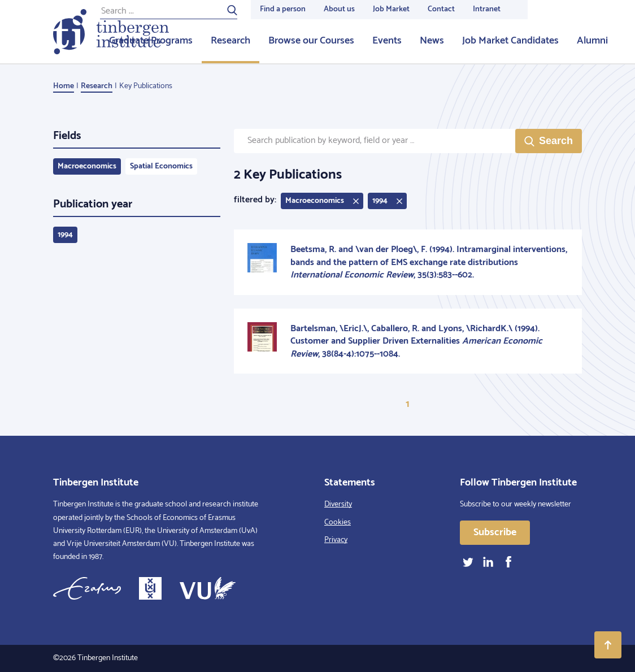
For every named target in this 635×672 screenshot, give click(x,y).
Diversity (338, 504)
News (432, 41)
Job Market (391, 9)
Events (387, 41)
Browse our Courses (311, 41)
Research (230, 41)
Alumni (592, 41)
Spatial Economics (161, 166)
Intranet (487, 9)
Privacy (336, 540)
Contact (441, 9)
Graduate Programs (151, 41)
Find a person (283, 9)
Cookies (338, 523)
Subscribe (495, 532)
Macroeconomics (87, 166)
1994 (65, 235)
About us (339, 9)
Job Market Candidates (510, 41)
